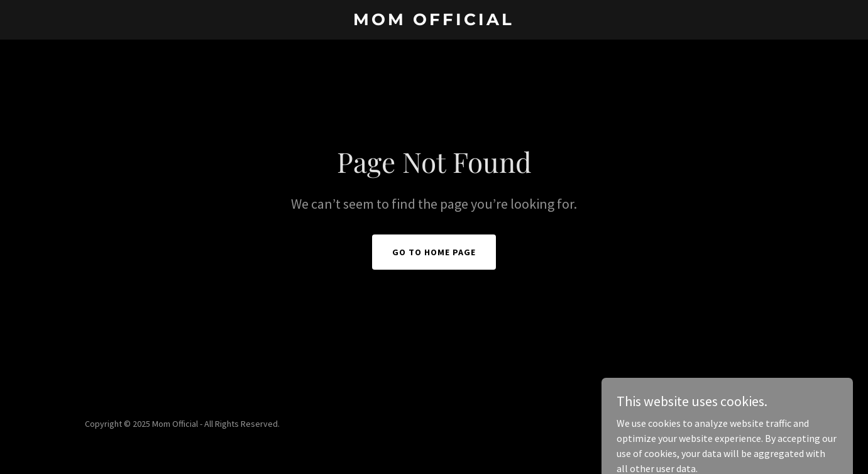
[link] (434, 21)
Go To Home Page (434, 252)
